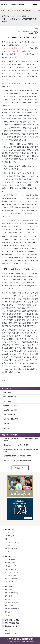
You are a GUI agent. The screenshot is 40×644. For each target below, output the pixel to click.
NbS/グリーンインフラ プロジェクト (17, 572)
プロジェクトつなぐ (11, 560)
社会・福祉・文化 (9, 415)
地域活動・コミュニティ (11, 406)
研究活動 (8, 556)
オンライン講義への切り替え (14, 48)
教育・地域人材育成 (10, 397)
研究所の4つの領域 (11, 549)
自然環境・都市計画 (10, 410)
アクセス (8, 545)
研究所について (10, 530)
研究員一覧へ (20, 468)
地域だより (7, 423)
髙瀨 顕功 (34, 33)
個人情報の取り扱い (11, 634)
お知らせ (6, 428)
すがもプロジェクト (11, 566)
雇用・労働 (7, 401)
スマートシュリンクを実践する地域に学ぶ (17, 460)
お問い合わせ (9, 630)
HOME (3, 10)
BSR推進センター (11, 575)
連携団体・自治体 (11, 626)
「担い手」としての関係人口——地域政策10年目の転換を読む (21, 440)
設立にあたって (10, 536)
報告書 (7, 552)
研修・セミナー (10, 582)
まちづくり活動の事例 (11, 419)
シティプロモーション (12, 569)
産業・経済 (7, 392)
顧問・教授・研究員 (12, 620)
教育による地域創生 (11, 579)
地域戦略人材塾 (10, 563)
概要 (6, 539)
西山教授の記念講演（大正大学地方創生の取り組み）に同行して (21, 450)
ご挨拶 (7, 533)
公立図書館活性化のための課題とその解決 (17, 456)
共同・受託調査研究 (12, 623)
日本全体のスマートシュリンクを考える (17, 445)
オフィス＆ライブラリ (12, 542)
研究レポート (12, 10)
